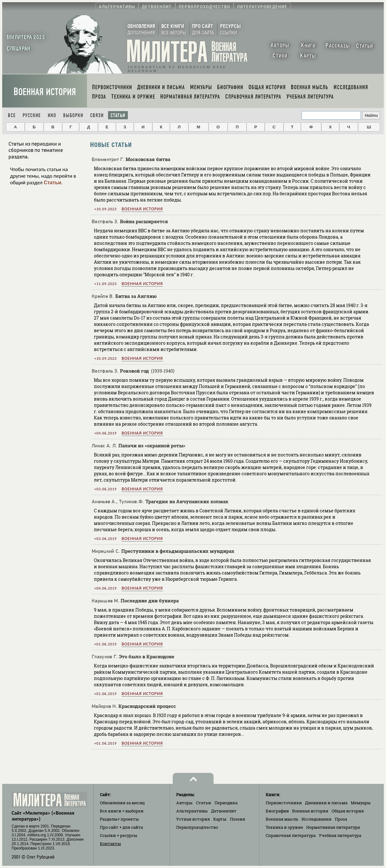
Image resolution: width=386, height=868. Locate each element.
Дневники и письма (326, 803)
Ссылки (119, 835)
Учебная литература (340, 835)
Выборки (73, 115)
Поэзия (237, 819)
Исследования (316, 819)
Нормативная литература (333, 827)
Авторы (184, 803)
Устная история (193, 819)
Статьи (118, 115)
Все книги (122, 811)
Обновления (122, 803)
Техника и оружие (284, 827)
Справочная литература (291, 835)
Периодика (226, 803)
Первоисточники (284, 803)
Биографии (277, 811)
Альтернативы (192, 811)
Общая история (348, 811)
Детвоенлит (224, 811)
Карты (220, 819)
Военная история (45, 92)
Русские (32, 115)
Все (12, 115)
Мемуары (361, 803)
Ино (52, 115)
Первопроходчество (197, 827)
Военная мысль (282, 819)
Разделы (119, 819)
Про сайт (121, 827)
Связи (97, 115)
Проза (341, 819)
